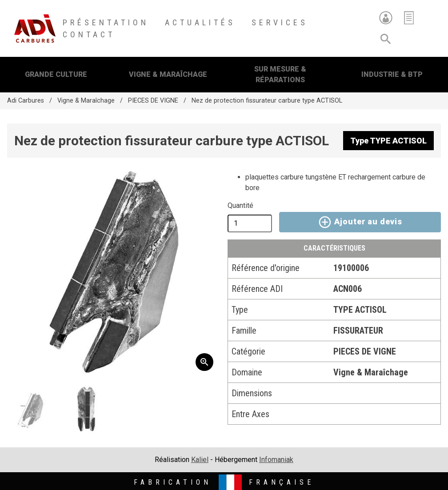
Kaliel (200, 460)
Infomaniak (276, 460)
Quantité (240, 205)
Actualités (200, 22)
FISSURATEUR (358, 331)
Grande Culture (56, 74)
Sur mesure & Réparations (280, 74)
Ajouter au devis (360, 222)
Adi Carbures (26, 101)
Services (280, 22)
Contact (89, 34)
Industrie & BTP (392, 74)
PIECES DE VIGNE (153, 101)
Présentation (106, 22)
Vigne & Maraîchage (168, 74)
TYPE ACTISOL (360, 310)
